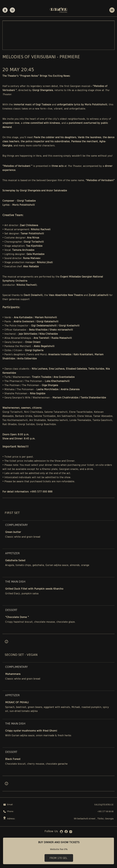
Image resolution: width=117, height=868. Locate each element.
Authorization (12, 10)
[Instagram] (71, 832)
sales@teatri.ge (104, 805)
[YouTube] (61, 832)
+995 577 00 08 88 (105, 812)
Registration (5, 10)
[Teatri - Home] (59, 10)
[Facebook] (66, 832)
